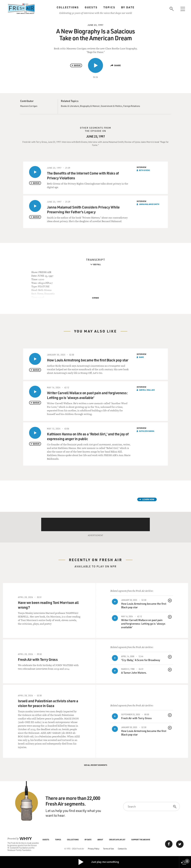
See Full (97, 264)
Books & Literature (70, 106)
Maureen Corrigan (29, 106)
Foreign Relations (132, 106)
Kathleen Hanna (147, 431)
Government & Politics (111, 106)
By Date (128, 7)
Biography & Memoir (90, 106)
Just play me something (98, 862)
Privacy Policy (93, 849)
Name (141, 357)
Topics (109, 7)
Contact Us (122, 849)
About (100, 840)
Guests (91, 7)
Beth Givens (144, 170)
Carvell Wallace (147, 390)
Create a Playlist (117, 840)
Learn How (148, 499)
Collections (68, 7)
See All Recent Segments (96, 765)
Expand (95, 298)
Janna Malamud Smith (149, 204)
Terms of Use (108, 849)
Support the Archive (141, 840)
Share (116, 65)
